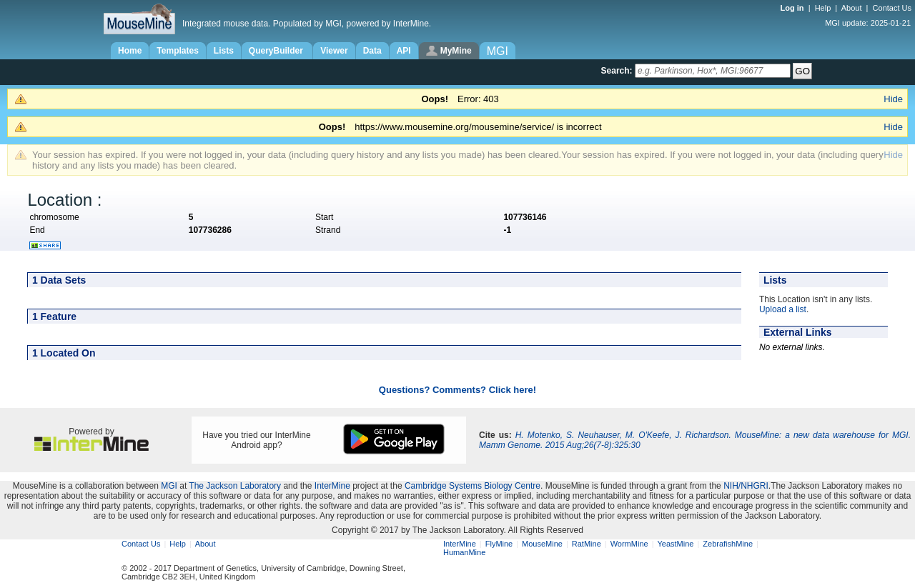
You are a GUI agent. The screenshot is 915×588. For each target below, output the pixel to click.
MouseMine (542, 544)
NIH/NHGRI (746, 486)
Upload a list (783, 309)
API (404, 51)
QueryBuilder (277, 51)
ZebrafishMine (728, 544)
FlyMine (499, 544)
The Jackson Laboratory (235, 486)
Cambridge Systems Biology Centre (473, 486)
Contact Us (892, 8)
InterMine (332, 486)
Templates (177, 51)
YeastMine (675, 544)
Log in (793, 8)
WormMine (629, 544)
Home (130, 51)
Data (372, 51)
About (852, 8)
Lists (224, 51)
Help (823, 8)
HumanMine (464, 552)
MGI (169, 486)
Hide (893, 99)
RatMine (587, 544)
